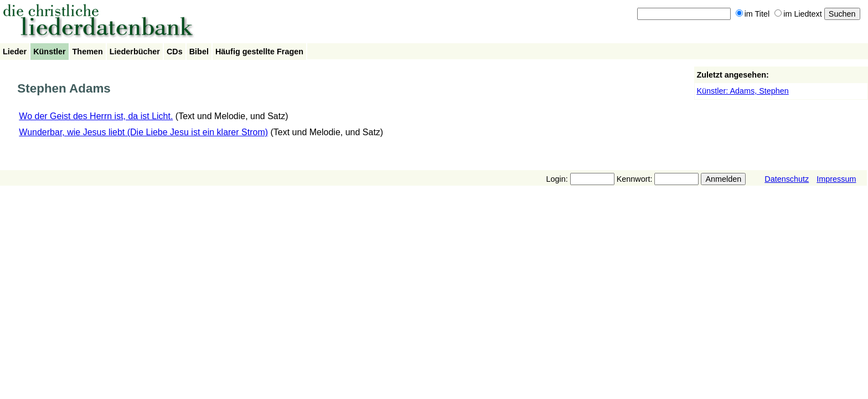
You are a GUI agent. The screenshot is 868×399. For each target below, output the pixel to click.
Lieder (15, 52)
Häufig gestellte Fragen (259, 52)
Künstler (49, 52)
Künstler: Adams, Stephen (742, 91)
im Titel (753, 14)
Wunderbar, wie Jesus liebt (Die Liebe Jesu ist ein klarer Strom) (143, 132)
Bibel (199, 52)
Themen (88, 52)
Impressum (836, 179)
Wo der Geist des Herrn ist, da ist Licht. (96, 116)
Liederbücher (135, 52)
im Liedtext (798, 14)
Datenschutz (787, 179)
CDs (175, 52)
